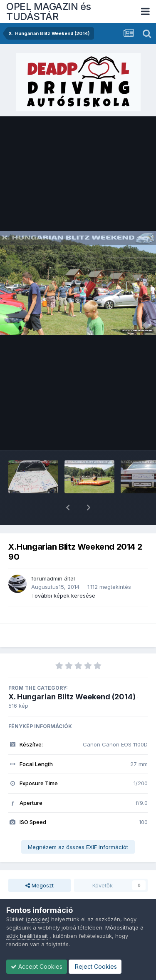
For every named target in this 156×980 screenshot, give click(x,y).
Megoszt (40, 864)
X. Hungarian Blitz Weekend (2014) (72, 675)
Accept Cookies (37, 966)
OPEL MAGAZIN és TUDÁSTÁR (49, 11)
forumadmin (47, 557)
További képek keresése (63, 574)
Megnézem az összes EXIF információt (78, 825)
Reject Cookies (95, 966)
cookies (38, 919)
